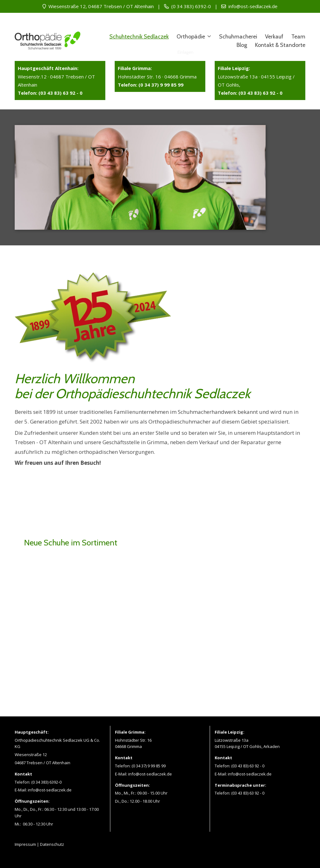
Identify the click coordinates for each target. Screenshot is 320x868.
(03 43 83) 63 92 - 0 (248, 766)
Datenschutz (52, 844)
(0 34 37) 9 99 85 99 (149, 766)
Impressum (25, 844)
